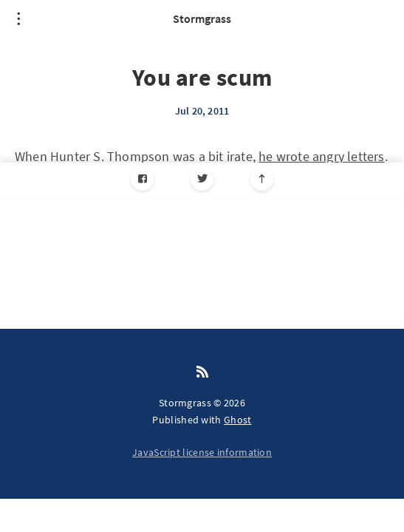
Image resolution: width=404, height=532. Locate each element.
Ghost (238, 420)
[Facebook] (142, 179)
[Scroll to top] (262, 179)
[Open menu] (18, 18)
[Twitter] (202, 179)
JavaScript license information (202, 452)
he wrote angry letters (321, 156)
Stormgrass (202, 18)
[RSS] (202, 372)
